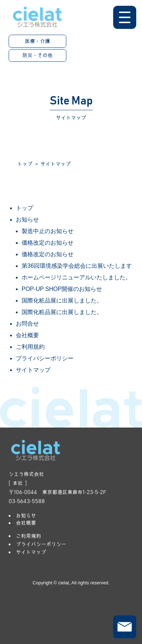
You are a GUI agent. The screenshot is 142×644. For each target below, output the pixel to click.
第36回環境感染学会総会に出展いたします (77, 266)
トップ (25, 164)
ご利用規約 (30, 347)
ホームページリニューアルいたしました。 (76, 277)
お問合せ (27, 324)
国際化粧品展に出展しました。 (62, 300)
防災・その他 (37, 55)
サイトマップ (33, 370)
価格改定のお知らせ (48, 243)
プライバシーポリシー (45, 358)
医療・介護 (37, 41)
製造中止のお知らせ (48, 231)
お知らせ (27, 220)
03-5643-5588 (27, 501)
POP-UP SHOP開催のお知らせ (62, 289)
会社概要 (27, 335)
